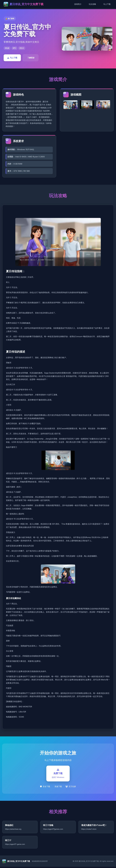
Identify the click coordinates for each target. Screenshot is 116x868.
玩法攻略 (92, 4)
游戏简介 (78, 4)
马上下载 (107, 4)
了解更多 (31, 58)
